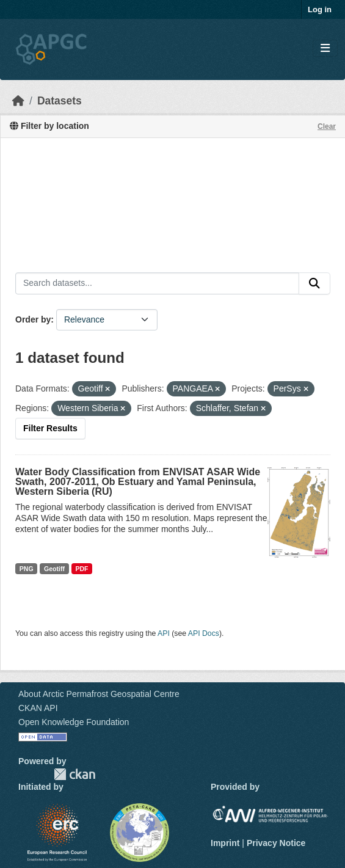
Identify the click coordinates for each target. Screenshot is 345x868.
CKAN (74, 774)
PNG (27, 569)
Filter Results (50, 428)
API (164, 633)
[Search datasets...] (157, 283)
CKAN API (38, 708)
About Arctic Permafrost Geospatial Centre (99, 694)
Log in (320, 9)
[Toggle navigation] (325, 49)
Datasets (60, 101)
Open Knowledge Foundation (74, 722)
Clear (327, 126)
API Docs (204, 633)
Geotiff (54, 569)
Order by (33, 319)
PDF (82, 569)
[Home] (18, 101)
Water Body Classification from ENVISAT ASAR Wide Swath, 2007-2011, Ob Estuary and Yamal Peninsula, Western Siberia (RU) (138, 482)
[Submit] (314, 283)
